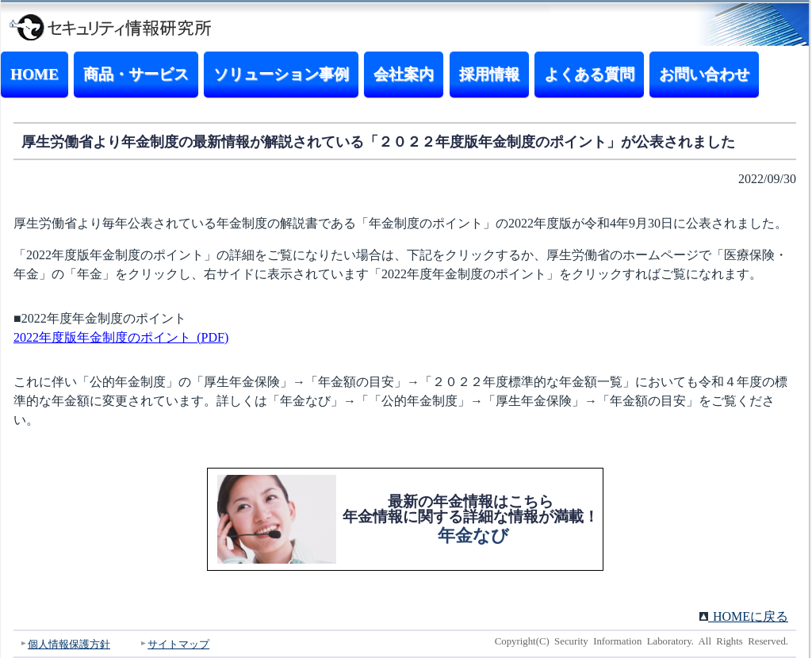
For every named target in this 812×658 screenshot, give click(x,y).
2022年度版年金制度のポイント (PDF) (121, 337)
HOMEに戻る (744, 616)
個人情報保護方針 (69, 645)
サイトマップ (178, 645)
